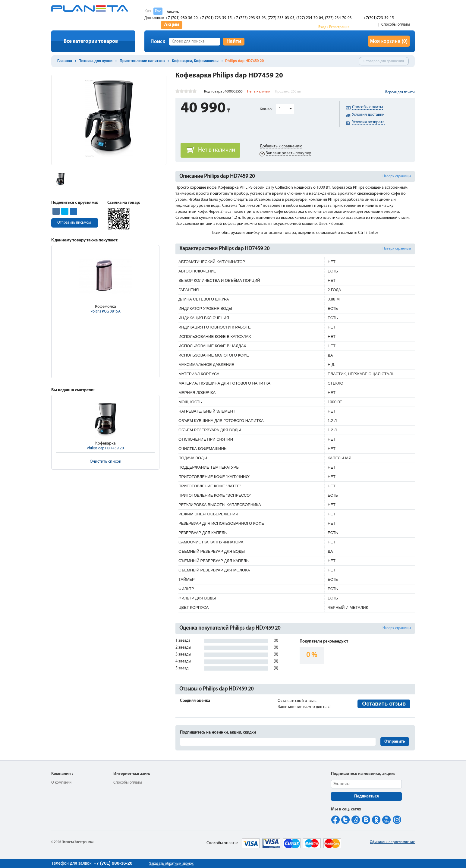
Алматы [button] (173, 12)
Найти (234, 41)
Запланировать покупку (288, 153)
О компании (61, 783)
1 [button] (280, 109)
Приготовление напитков (142, 61)
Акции (172, 25)
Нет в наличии (217, 150)
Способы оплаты (396, 25)
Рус (158, 11)
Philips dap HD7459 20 (105, 448)
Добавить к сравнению (281, 146)
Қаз (148, 11)
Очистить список (105, 462)
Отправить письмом (74, 223)
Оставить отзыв (384, 704)
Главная (65, 61)
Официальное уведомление (392, 842)
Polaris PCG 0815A (105, 311)
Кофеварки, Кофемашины (195, 61)
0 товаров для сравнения (384, 61)
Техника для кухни (96, 61)
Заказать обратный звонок (171, 863)
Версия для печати (400, 92)
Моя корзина (389, 41)
